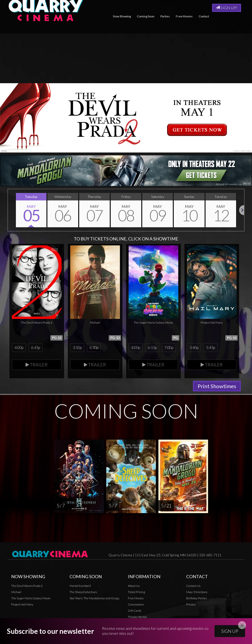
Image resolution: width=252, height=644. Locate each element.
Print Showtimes (217, 386)
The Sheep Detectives (83, 592)
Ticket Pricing (136, 592)
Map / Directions (197, 592)
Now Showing (122, 16)
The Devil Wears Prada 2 (27, 586)
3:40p (194, 347)
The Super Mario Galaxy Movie (31, 598)
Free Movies (184, 16)
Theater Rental (137, 617)
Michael (16, 592)
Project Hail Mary (22, 604)
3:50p (77, 347)
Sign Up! (227, 8)
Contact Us (193, 586)
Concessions (136, 604)
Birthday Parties (197, 598)
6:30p (94, 347)
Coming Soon (146, 16)
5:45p (210, 347)
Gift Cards (135, 611)
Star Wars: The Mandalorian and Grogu (94, 598)
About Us (134, 586)
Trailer (37, 365)
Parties (165, 16)
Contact (204, 16)
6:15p (152, 347)
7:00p (169, 347)
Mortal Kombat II (80, 586)
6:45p (35, 347)
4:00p (19, 347)
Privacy (133, 623)
